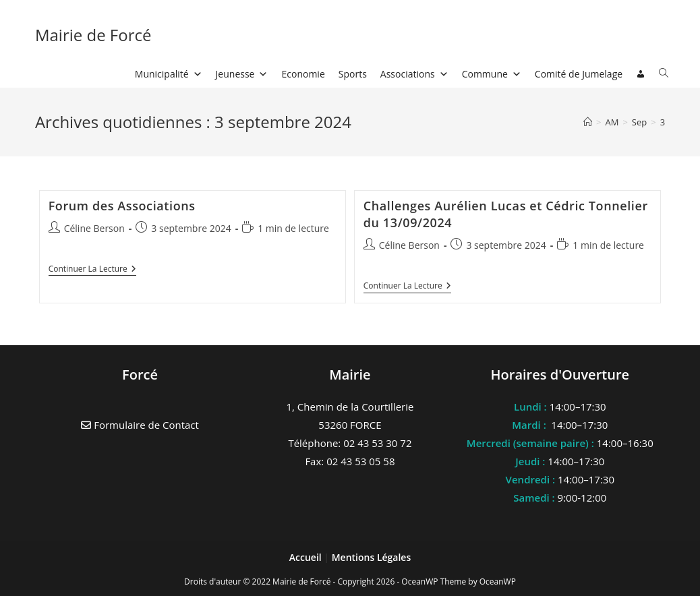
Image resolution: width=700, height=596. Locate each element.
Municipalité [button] (169, 74)
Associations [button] (414, 74)
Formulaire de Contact (140, 425)
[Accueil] (588, 122)
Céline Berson (94, 228)
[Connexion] (641, 74)
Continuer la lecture (92, 270)
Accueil (307, 557)
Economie (303, 74)
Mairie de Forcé (93, 35)
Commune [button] (492, 74)
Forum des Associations (122, 206)
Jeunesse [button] (242, 74)
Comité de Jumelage (579, 74)
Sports (353, 74)
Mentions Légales (372, 557)
